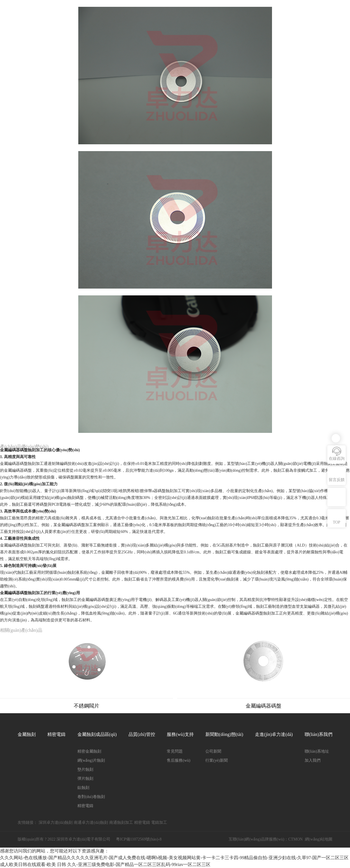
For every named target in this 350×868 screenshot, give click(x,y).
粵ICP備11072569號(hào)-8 (139, 839)
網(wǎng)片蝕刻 (91, 760)
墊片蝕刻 (85, 769)
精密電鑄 (56, 734)
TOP (336, 522)
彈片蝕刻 (85, 779)
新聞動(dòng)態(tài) (224, 734)
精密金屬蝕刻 (89, 751)
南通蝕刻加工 (121, 823)
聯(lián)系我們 (319, 734)
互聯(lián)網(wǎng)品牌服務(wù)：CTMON (266, 839)
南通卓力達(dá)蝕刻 (91, 823)
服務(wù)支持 (180, 734)
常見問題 (175, 751)
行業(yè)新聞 (217, 760)
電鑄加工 (159, 823)
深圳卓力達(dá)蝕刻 (56, 823)
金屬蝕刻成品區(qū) (97, 734)
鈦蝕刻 (83, 788)
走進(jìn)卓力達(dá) (274, 734)
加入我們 (313, 760)
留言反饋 (337, 480)
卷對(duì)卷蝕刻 (91, 797)
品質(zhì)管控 (142, 734)
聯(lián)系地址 (317, 751)
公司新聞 (213, 751)
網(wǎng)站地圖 (319, 839)
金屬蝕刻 (27, 734)
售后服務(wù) (178, 760)
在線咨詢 (337, 459)
